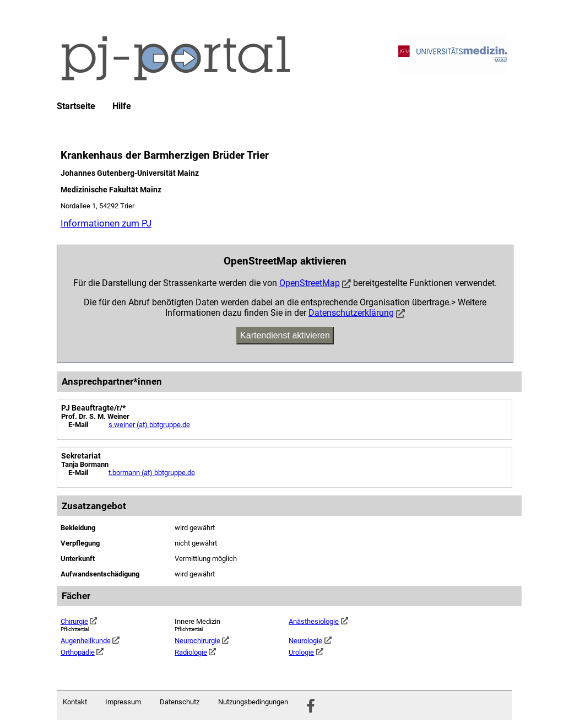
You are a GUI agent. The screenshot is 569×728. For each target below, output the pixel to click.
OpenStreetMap (310, 283)
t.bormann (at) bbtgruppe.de (152, 473)
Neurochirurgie (202, 641)
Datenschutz (180, 702)
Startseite (76, 106)
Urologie (306, 652)
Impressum (123, 702)
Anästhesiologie (318, 621)
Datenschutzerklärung (351, 313)
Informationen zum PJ (106, 223)
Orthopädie (82, 652)
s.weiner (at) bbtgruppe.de (149, 425)
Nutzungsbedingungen (253, 702)
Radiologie (195, 652)
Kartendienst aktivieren (285, 335)
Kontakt (75, 702)
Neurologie (310, 641)
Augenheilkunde (90, 641)
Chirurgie (79, 621)
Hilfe (122, 106)
